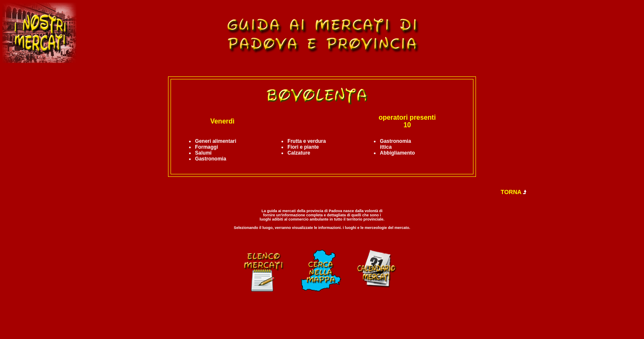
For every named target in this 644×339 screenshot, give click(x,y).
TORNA (514, 192)
